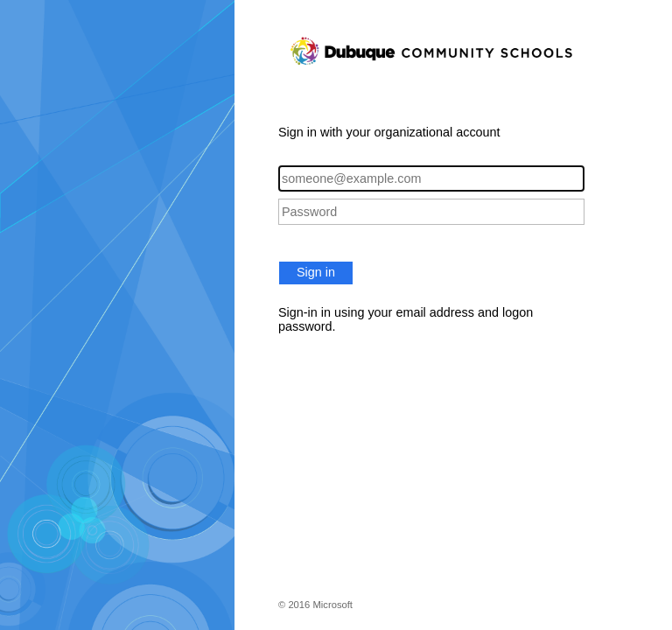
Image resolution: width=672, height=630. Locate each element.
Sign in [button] (316, 272)
